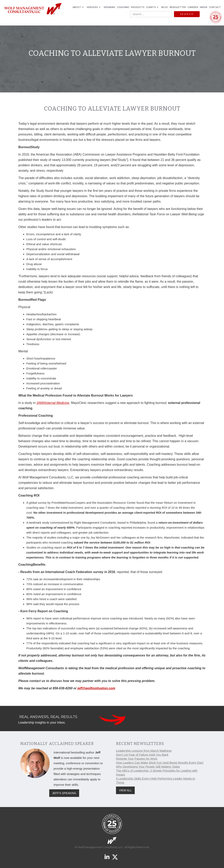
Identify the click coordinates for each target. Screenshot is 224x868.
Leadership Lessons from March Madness (144, 751)
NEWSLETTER (178, 7)
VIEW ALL (125, 790)
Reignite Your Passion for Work (137, 759)
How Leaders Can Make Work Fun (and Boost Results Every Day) (160, 763)
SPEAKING (110, 7)
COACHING (123, 7)
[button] (79, 7)
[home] (33, 9)
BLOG (165, 7)
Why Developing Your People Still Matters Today (148, 767)
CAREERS (193, 7)
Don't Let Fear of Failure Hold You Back (142, 755)
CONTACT (215, 7)
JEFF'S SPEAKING (64, 793)
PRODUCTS (138, 7)
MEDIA (204, 7)
